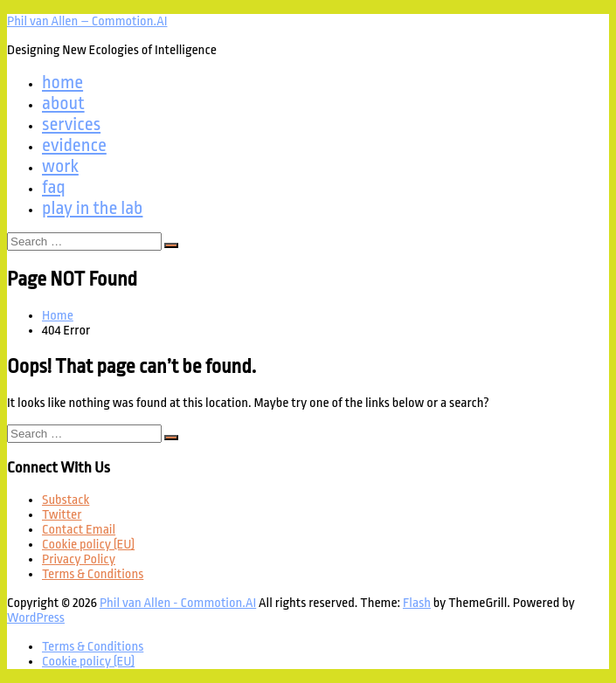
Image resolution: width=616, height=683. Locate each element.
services (71, 124)
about (63, 103)
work (60, 166)
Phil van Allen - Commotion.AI (178, 603)
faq (54, 187)
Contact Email (79, 530)
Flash (417, 603)
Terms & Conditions (93, 574)
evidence (74, 145)
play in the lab (92, 208)
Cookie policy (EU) (88, 545)
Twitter (62, 515)
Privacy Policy (79, 559)
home (62, 82)
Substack (66, 500)
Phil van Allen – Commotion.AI (87, 21)
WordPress (36, 618)
